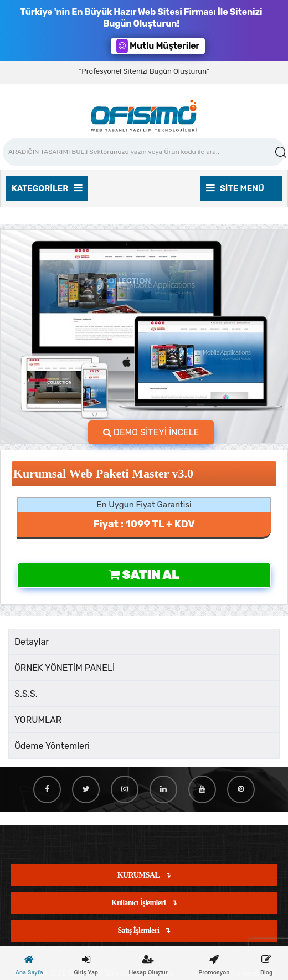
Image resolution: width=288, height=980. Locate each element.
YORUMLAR (38, 720)
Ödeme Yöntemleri (52, 746)
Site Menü (235, 188)
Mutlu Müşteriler (158, 46)
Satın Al (144, 575)
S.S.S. (26, 694)
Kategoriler (47, 188)
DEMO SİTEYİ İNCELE (151, 432)
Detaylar (32, 642)
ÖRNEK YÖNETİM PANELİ (65, 668)
